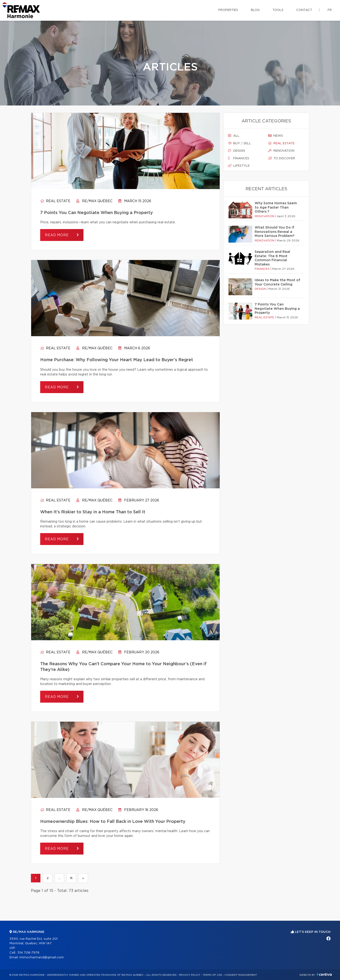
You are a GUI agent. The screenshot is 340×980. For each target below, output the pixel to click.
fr (330, 10)
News (276, 136)
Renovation (281, 151)
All (234, 136)
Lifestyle (239, 166)
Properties (228, 10)
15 (71, 878)
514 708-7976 (29, 953)
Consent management (241, 975)
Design (236, 151)
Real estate (55, 201)
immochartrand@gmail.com (42, 957)
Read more (57, 235)
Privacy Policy (190, 975)
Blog (255, 10)
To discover (282, 158)
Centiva (324, 974)
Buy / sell (240, 143)
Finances (239, 158)
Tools (278, 10)
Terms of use (212, 975)
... (59, 878)
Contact (304, 10)
